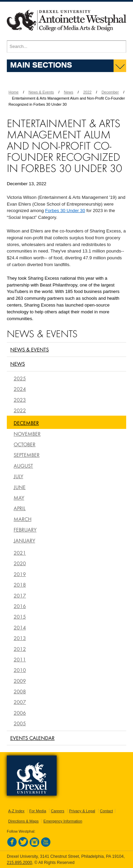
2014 (20, 627)
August (23, 466)
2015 (20, 617)
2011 (20, 659)
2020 (20, 563)
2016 (20, 606)
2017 (20, 595)
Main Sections (41, 65)
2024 (20, 389)
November (27, 434)
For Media (38, 811)
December (110, 92)
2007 (20, 702)
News (69, 92)
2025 (20, 378)
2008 (20, 691)
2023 (20, 400)
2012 (20, 649)
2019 (20, 574)
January (24, 540)
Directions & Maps (23, 821)
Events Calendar (32, 738)
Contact (106, 811)
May (19, 498)
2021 (20, 553)
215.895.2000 (19, 863)
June (20, 487)
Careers (57, 811)
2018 (20, 585)
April (20, 508)
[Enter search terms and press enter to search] (66, 47)
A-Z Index (16, 811)
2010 (20, 670)
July (18, 476)
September (27, 455)
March (23, 519)
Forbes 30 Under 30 (65, 211)
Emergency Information (63, 821)
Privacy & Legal (82, 811)
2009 (20, 681)
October (25, 444)
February (25, 530)
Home (13, 92)
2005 (20, 723)
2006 (20, 713)
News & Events (41, 92)
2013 (20, 638)
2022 (87, 92)
